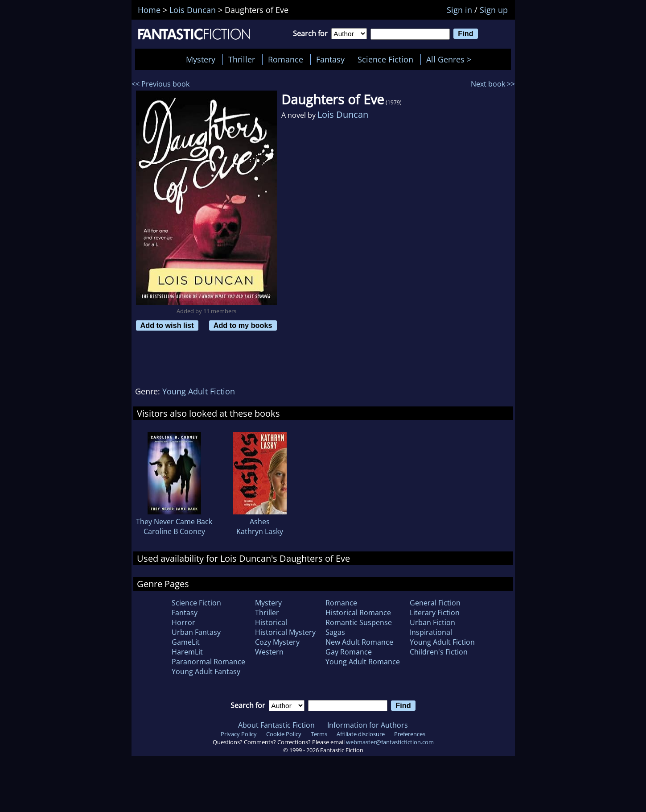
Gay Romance (349, 652)
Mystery (201, 59)
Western (269, 652)
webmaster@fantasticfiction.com (390, 742)
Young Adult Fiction (199, 391)
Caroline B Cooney (174, 531)
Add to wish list (167, 325)
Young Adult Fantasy (206, 671)
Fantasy (330, 59)
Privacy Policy (239, 734)
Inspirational (431, 632)
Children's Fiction (439, 652)
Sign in (459, 10)
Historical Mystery (285, 632)
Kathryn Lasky (260, 531)
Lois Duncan (343, 114)
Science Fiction (385, 59)
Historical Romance (358, 613)
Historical (271, 622)
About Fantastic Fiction (276, 725)
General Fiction (435, 603)
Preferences (410, 734)
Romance (286, 59)
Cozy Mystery (277, 642)
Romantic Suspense (359, 622)
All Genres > (451, 59)
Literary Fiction (435, 613)
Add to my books (243, 325)
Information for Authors (368, 725)
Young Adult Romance (363, 662)
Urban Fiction (432, 622)
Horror (183, 622)
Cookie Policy (284, 734)
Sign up (494, 10)
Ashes (260, 522)
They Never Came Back (174, 522)
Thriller (242, 59)
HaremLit (187, 652)
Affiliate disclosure (361, 734)
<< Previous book (160, 84)
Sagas (335, 632)
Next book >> (493, 84)
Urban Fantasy (196, 632)
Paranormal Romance (208, 662)
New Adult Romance (359, 642)
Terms (319, 734)
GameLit (186, 642)
